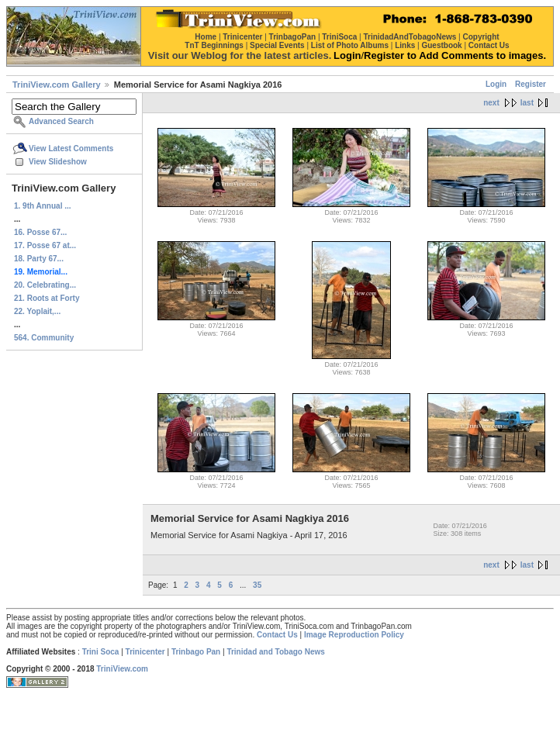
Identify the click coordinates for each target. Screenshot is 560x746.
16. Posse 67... (40, 232)
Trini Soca (101, 652)
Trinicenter (145, 652)
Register (531, 84)
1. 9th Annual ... (43, 206)
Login (496, 84)
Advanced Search (61, 121)
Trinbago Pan (196, 652)
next (491, 103)
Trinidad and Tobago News (276, 652)
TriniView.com (122, 669)
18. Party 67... (39, 259)
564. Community (44, 338)
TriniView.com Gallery (57, 85)
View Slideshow (58, 162)
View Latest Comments (71, 149)
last (527, 103)
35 (257, 585)
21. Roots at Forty (47, 298)
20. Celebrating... (45, 285)
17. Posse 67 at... (45, 245)
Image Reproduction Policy (354, 635)
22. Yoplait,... (37, 311)
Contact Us (277, 635)
